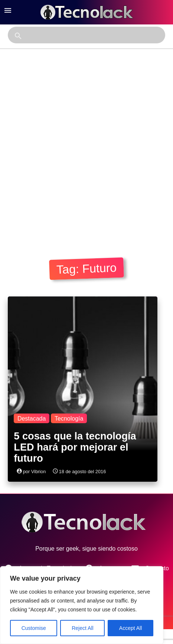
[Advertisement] (86, 151)
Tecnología (69, 419)
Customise (34, 628)
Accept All (130, 628)
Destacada (32, 419)
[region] (82, 605)
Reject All (82, 628)
